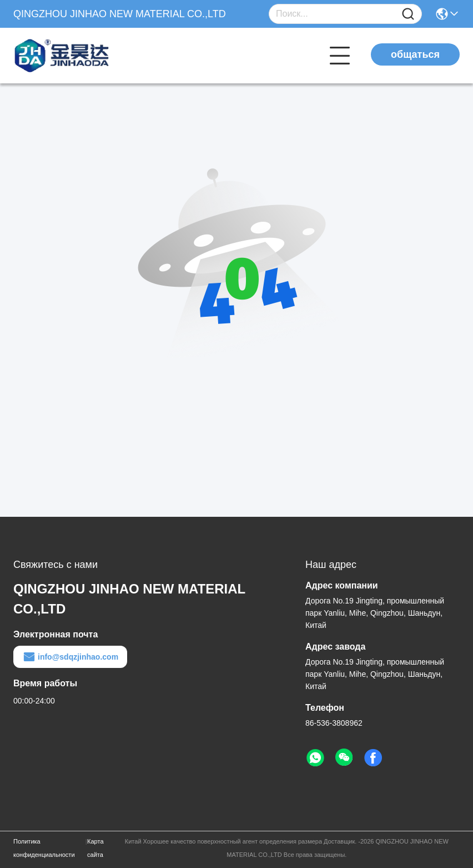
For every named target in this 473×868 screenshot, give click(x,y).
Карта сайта (95, 848)
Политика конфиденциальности (44, 848)
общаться (415, 54)
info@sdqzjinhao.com (70, 657)
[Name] (408, 14)
